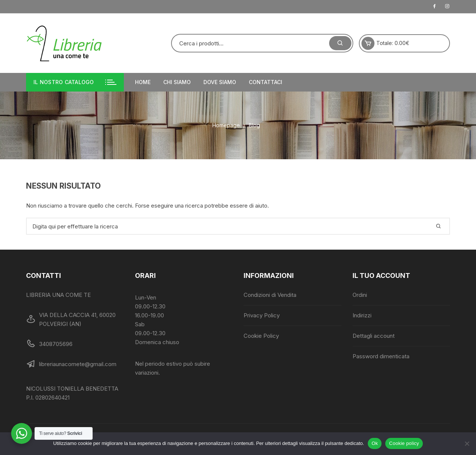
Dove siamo (220, 82)
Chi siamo (177, 82)
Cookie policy (404, 443)
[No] (467, 443)
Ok (375, 443)
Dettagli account (374, 336)
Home (143, 82)
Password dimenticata (381, 356)
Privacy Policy (262, 315)
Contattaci (266, 82)
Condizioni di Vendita (270, 295)
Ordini (360, 295)
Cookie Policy (261, 336)
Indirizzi (362, 315)
